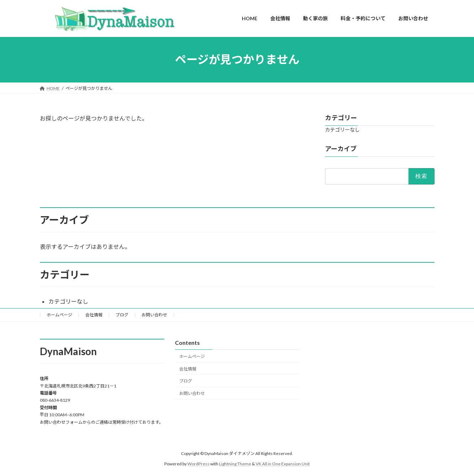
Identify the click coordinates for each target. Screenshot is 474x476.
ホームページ (59, 315)
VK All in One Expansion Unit (283, 464)
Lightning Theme (235, 464)
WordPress (198, 464)
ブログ (122, 315)
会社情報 (94, 315)
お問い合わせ (154, 315)
